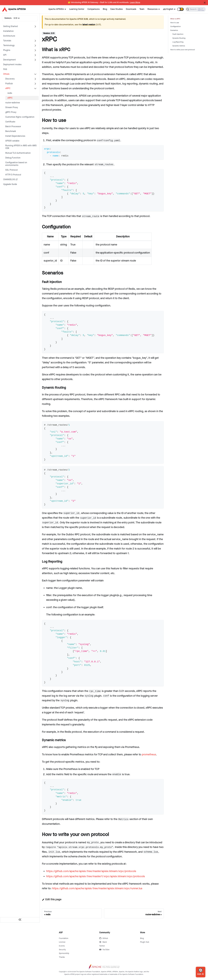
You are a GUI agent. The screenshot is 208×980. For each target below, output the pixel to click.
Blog (105, 9)
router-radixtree (13, 103)
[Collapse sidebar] (20, 920)
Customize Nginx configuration (20, 117)
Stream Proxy (12, 107)
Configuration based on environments (16, 164)
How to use (175, 23)
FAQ (5, 69)
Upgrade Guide (10, 184)
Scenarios (174, 30)
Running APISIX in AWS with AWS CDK (21, 147)
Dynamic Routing (179, 38)
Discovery (10, 79)
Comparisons (94, 9)
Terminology (9, 46)
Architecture (9, 36)
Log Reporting (178, 42)
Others (6, 74)
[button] (180, 9)
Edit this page (52, 899)
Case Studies (116, 9)
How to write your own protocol (183, 50)
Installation (8, 31)
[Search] (196, 9)
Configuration (175, 27)
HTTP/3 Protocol (13, 175)
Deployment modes (12, 65)
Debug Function (13, 158)
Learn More (135, 3)
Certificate (10, 122)
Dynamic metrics (179, 46)
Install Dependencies (15, 136)
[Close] (205, 3)
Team (142, 9)
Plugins (7, 50)
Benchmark (11, 131)
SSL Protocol (11, 170)
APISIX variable (12, 141)
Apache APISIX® (56, 9)
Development (9, 60)
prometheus (149, 755)
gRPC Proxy (11, 112)
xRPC (8, 88)
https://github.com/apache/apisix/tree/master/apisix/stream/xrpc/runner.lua (97, 888)
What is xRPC (175, 19)
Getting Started (10, 26)
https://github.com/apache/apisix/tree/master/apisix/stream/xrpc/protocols (91, 871)
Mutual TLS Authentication (18, 153)
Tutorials (7, 41)
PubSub (9, 84)
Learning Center (77, 9)
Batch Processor (13, 127)
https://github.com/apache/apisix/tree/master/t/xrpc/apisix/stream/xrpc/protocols (96, 876)
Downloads (131, 9)
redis (10, 93)
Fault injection (178, 34)
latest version (89, 25)
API (5, 55)
